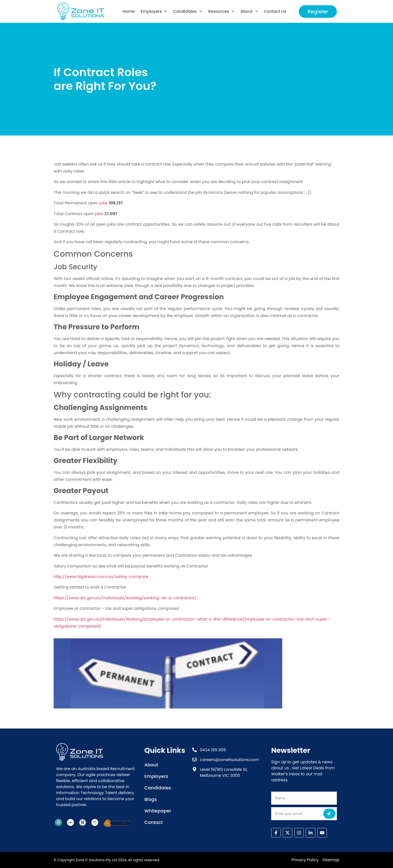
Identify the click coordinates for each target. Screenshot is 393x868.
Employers (154, 11)
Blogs (151, 799)
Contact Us (275, 11)
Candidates (188, 11)
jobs (103, 203)
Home (129, 11)
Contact (154, 822)
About (249, 11)
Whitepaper (158, 811)
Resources (221, 11)
